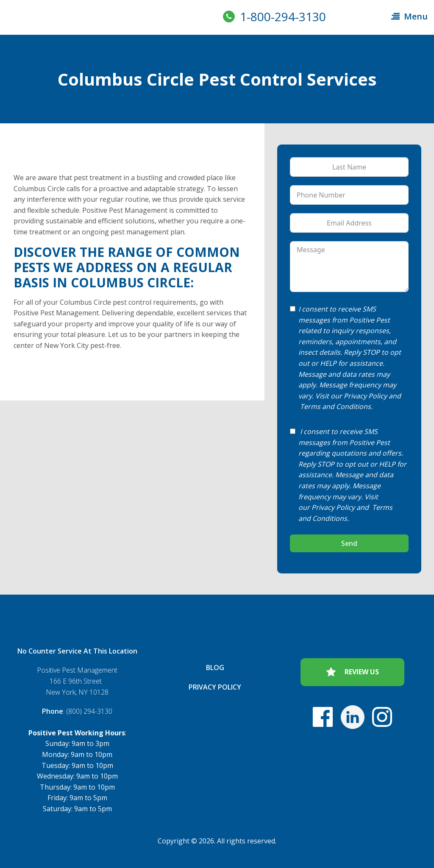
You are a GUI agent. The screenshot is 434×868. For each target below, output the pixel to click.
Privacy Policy (365, 396)
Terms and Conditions (335, 406)
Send (349, 543)
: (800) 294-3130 (77, 711)
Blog (215, 668)
